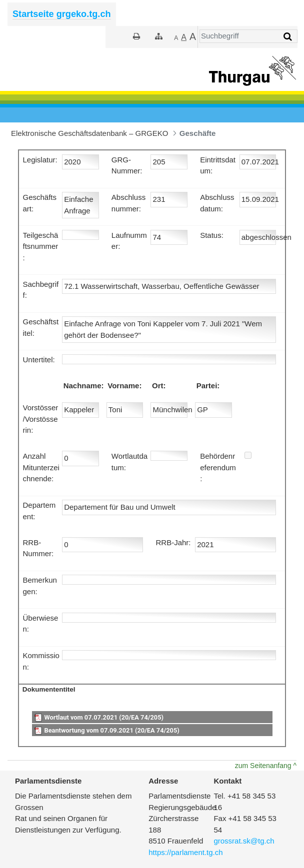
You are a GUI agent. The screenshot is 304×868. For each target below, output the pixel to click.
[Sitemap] (159, 36)
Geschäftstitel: (41, 327)
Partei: (208, 386)
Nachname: (84, 386)
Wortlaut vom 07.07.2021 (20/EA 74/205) (104, 717)
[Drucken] (136, 36)
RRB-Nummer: (38, 548)
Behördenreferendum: (218, 467)
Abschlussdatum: (217, 203)
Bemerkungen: (40, 586)
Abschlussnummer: (128, 203)
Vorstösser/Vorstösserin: (41, 419)
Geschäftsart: (40, 203)
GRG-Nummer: (127, 165)
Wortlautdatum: (129, 462)
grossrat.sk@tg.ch (244, 841)
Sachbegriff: (41, 290)
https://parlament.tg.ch (185, 852)
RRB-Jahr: (173, 542)
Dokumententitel (49, 689)
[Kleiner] (176, 37)
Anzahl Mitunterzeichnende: (41, 467)
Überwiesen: (41, 624)
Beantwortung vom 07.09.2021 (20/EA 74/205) (111, 730)
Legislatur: (40, 160)
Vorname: (124, 386)
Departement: (39, 511)
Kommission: (41, 661)
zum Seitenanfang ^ (266, 766)
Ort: (159, 386)
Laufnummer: (129, 241)
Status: (212, 235)
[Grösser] (184, 37)
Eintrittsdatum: (218, 165)
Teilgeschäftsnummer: (41, 246)
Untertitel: (39, 360)
